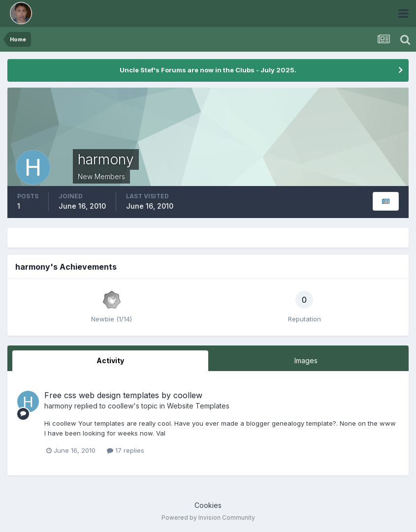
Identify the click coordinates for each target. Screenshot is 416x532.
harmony (58, 406)
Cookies (208, 505)
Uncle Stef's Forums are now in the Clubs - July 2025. (208, 70)
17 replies (126, 450)
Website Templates (198, 406)
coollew (121, 406)
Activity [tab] (110, 360)
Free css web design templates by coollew (123, 395)
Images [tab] (306, 360)
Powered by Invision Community (208, 517)
